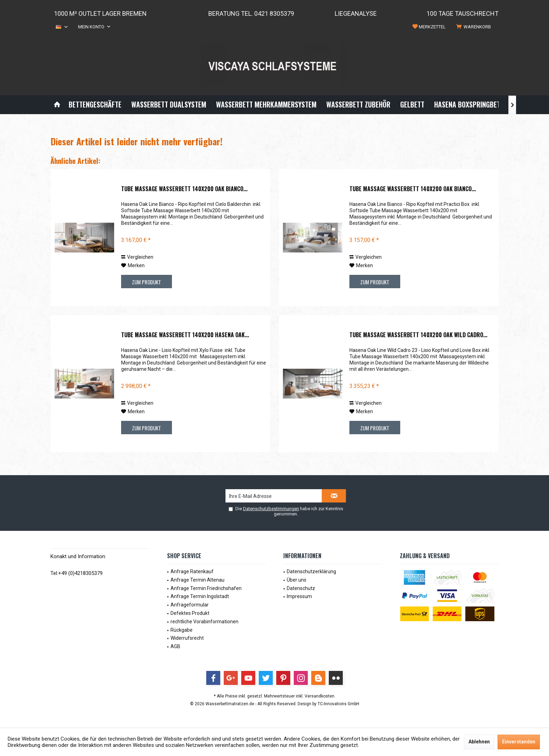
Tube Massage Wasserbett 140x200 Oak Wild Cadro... (418, 335)
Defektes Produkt (190, 613)
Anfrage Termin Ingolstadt (200, 596)
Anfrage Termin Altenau (197, 580)
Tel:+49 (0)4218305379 (77, 573)
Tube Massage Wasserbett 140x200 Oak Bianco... (184, 189)
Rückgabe (182, 630)
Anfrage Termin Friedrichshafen (206, 588)
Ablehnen (479, 742)
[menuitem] (475, 27)
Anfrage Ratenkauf (192, 571)
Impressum (299, 596)
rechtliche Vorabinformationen (204, 622)
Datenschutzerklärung (311, 571)
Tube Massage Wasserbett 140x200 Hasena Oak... (185, 335)
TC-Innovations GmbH (338, 704)
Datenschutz (301, 588)
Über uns (297, 580)
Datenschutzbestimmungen (271, 509)
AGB (175, 646)
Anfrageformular (190, 605)
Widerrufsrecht (187, 638)
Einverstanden (519, 742)
